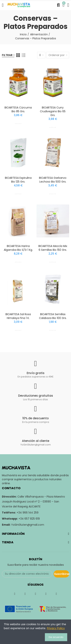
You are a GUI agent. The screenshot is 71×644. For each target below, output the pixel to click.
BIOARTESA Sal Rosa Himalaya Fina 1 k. (18, 316)
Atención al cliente (36, 441)
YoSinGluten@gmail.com (28, 525)
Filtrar (7, 55)
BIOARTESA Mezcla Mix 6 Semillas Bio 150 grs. (53, 248)
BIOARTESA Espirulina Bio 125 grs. (18, 180)
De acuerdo (56, 637)
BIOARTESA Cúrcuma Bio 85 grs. (18, 109)
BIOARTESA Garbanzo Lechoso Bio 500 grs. (53, 180)
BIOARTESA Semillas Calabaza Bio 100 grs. (53, 316)
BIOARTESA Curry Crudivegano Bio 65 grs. (53, 111)
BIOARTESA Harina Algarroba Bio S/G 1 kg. (18, 248)
